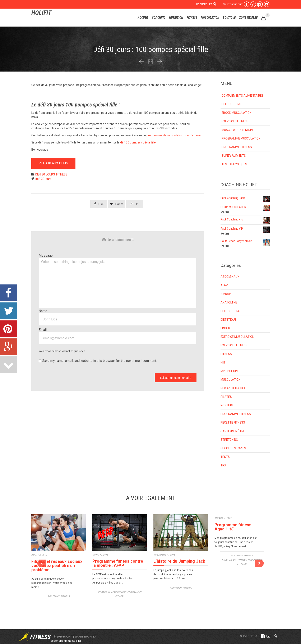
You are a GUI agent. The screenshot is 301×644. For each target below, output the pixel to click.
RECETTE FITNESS (233, 423)
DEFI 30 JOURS (45, 174)
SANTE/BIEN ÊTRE (233, 431)
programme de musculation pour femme (174, 135)
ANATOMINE (229, 302)
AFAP (224, 285)
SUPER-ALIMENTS (234, 156)
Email (43, 330)
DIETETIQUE (228, 320)
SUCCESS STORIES (233, 448)
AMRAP (226, 294)
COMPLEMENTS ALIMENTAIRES (243, 96)
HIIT (223, 362)
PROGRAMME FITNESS (237, 147)
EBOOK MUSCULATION (237, 113)
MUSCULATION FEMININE (238, 130)
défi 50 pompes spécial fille (138, 142)
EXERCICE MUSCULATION (237, 337)
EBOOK (225, 328)
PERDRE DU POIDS (233, 388)
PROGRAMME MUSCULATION (241, 138)
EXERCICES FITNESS (235, 121)
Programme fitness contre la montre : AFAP (118, 563)
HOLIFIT (41, 13)
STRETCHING (229, 440)
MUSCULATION (230, 380)
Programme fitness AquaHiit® (233, 527)
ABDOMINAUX (230, 277)
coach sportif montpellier (66, 641)
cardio (233, 560)
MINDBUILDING (230, 371)
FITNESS (62, 174)
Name (43, 311)
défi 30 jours (43, 179)
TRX (223, 465)
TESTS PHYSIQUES (234, 164)
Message (46, 255)
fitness (242, 560)
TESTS (225, 457)
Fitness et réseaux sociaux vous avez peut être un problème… (57, 566)
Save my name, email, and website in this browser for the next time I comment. (98, 361)
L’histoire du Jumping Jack (179, 561)
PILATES (226, 397)
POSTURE (227, 405)
